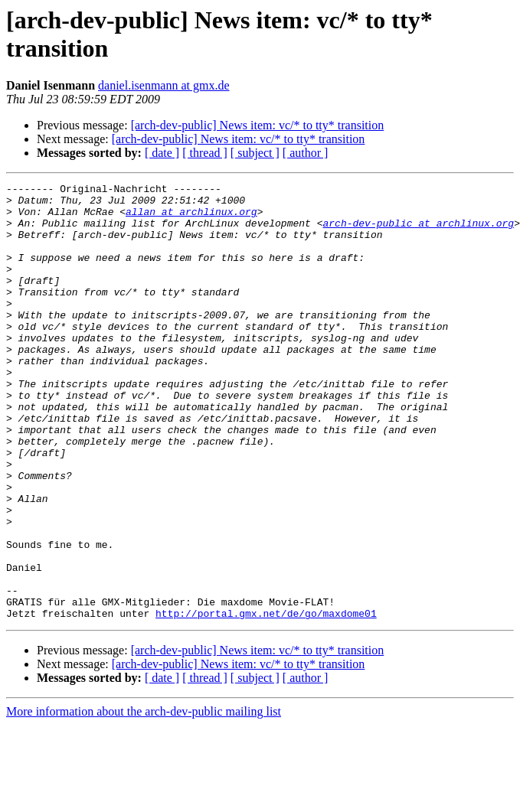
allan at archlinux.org (191, 218)
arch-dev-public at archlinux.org (418, 232)
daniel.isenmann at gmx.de (164, 85)
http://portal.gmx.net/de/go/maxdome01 (266, 700)
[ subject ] (255, 153)
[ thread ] (205, 153)
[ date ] (162, 153)
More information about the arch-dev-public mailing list (144, 799)
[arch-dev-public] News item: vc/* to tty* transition (258, 125)
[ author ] (306, 153)
